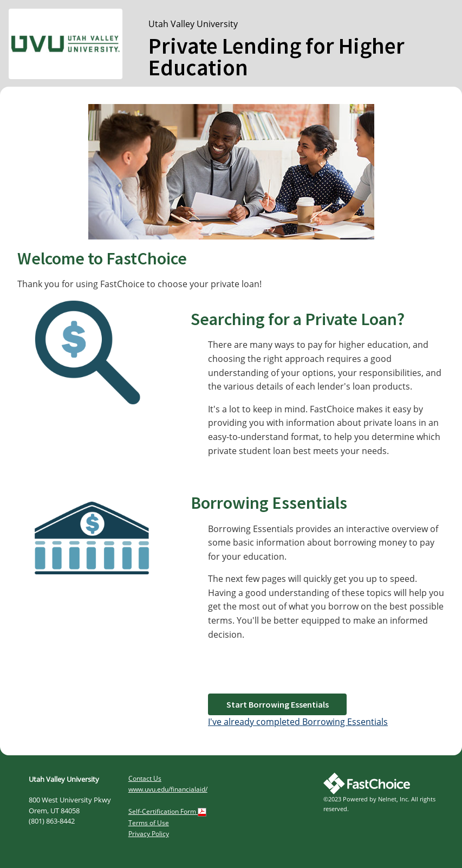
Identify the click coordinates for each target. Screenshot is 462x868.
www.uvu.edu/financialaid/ (168, 789)
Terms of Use (149, 823)
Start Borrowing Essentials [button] (278, 704)
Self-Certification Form (167, 811)
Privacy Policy (149, 834)
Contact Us (145, 778)
